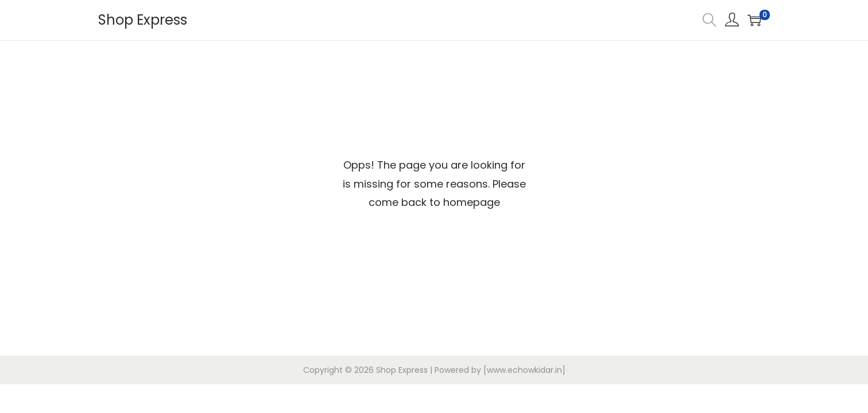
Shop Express (143, 20)
